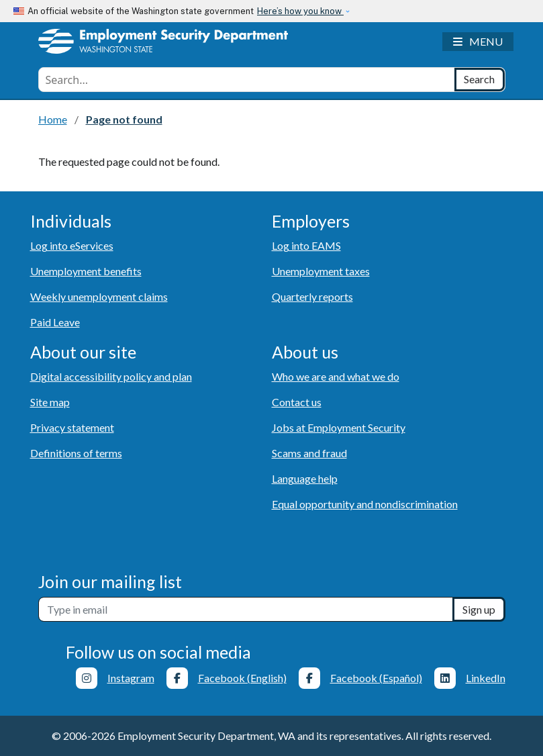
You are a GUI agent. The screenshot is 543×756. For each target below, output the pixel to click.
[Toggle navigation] (478, 42)
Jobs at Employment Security (339, 427)
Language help (305, 478)
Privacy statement (72, 427)
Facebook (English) (242, 678)
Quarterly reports (312, 296)
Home (53, 119)
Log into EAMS (306, 245)
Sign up (479, 609)
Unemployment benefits (86, 271)
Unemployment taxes (321, 271)
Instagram (131, 678)
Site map (50, 402)
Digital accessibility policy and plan (111, 376)
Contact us (297, 402)
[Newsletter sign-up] (246, 609)
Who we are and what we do (336, 376)
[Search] (480, 80)
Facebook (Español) (376, 678)
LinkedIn (486, 678)
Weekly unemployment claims (99, 296)
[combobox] (247, 80)
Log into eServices (72, 245)
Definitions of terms (76, 453)
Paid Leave (55, 322)
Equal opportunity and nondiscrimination (365, 504)
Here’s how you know (300, 11)
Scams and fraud (309, 453)
